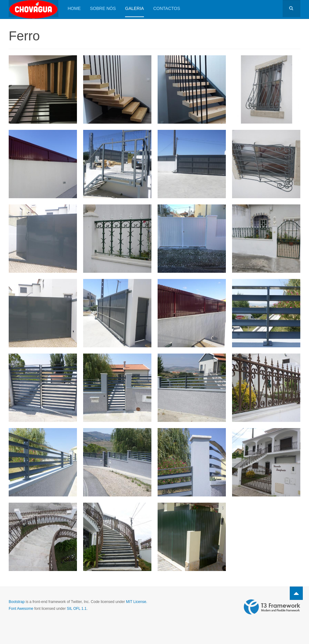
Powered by (272, 607)
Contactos (167, 8)
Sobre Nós (103, 8)
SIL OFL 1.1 (77, 609)
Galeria (134, 8)
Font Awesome (21, 609)
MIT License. (137, 602)
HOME (74, 8)
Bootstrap (17, 602)
